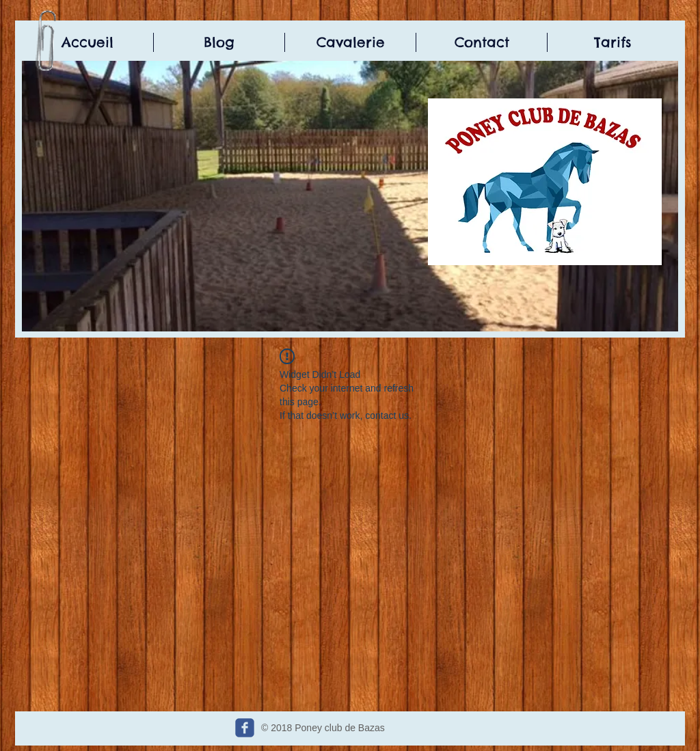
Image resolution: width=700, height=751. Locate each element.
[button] (350, 196)
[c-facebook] (245, 728)
